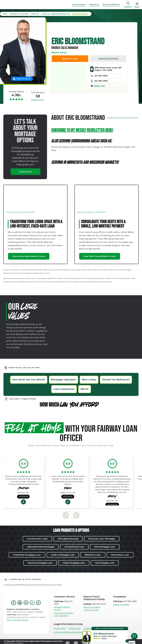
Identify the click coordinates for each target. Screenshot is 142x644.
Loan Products (79, 4)
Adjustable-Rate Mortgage (41, 547)
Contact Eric (26, 172)
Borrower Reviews (111, 4)
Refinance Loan (93, 555)
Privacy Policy (60, 628)
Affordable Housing (68, 539)
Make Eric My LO (24, 79)
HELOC (85, 389)
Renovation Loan (120, 555)
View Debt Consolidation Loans (100, 256)
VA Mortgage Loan (105, 563)
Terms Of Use (75, 628)
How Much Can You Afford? (29, 380)
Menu (137, 7)
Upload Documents (108, 59)
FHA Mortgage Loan (105, 547)
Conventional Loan (74, 547)
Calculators (94, 4)
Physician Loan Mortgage (102, 539)
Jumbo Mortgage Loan (63, 555)
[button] (106, 634)
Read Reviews (38, 100)
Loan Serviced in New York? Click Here (64, 614)
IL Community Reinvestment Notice (70, 632)
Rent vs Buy (89, 380)
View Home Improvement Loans (29, 256)
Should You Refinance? (116, 380)
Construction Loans (37, 539)
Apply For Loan (70, 59)
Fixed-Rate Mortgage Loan (27, 555)
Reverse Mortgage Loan (40, 563)
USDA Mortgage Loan (74, 563)
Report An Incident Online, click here (92, 608)
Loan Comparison (64, 389)
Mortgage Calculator (64, 380)
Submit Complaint (121, 605)
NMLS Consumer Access (18, 620)
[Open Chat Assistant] (134, 636)
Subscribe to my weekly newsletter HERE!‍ (82, 130)
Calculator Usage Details (22, 399)
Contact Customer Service (62, 608)
